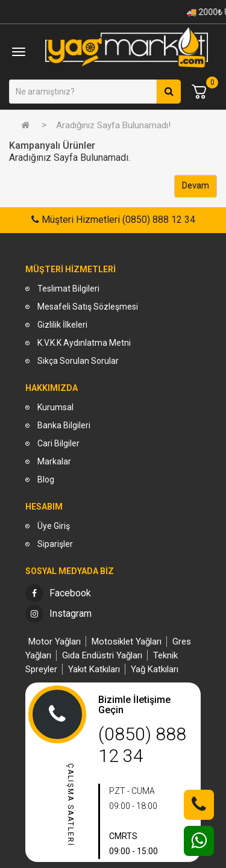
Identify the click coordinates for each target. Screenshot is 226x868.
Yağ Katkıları (155, 669)
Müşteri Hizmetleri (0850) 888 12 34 (117, 220)
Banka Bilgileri (64, 425)
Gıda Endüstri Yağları (102, 655)
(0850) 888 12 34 (142, 745)
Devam (196, 186)
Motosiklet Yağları (127, 642)
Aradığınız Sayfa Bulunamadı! (113, 125)
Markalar (54, 461)
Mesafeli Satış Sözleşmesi (88, 307)
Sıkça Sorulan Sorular (78, 361)
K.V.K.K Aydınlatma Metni (84, 343)
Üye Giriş (54, 526)
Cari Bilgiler (58, 443)
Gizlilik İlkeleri (62, 325)
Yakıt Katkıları (94, 669)
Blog (46, 479)
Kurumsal (55, 407)
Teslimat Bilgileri (68, 289)
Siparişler (55, 544)
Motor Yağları (55, 642)
